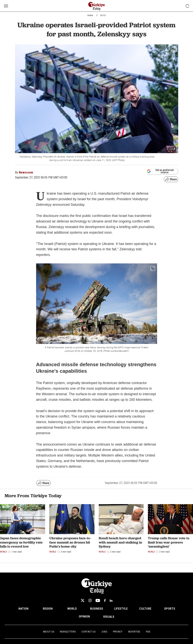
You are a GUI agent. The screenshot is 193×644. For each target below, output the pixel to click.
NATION (23, 609)
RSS (148, 632)
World (103, 15)
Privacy (118, 632)
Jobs (104, 632)
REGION (48, 609)
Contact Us (88, 632)
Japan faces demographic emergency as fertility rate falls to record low (21, 542)
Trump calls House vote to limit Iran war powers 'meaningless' (169, 542)
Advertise (134, 632)
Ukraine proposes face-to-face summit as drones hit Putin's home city (70, 542)
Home (90, 15)
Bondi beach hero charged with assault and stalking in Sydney (120, 542)
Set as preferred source (160, 171)
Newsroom (26, 172)
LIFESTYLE (121, 609)
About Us (49, 632)
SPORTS (170, 609)
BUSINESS (97, 609)
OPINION (84, 617)
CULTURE (145, 609)
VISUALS (109, 617)
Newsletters (68, 632)
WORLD (72, 609)
